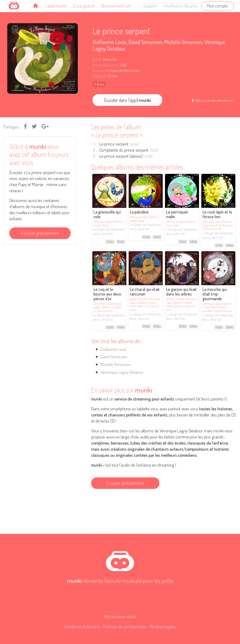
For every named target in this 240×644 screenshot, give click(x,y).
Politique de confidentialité (125, 627)
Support (150, 6)
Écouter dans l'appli (127, 100)
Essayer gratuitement (40, 233)
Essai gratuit (84, 6)
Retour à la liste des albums (212, 100)
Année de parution (105, 65)
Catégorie (99, 76)
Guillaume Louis (109, 42)
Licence (98, 70)
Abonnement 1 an (116, 6)
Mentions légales (163, 627)
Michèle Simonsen (183, 42)
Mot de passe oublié (120, 617)
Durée (97, 59)
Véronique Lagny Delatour (122, 372)
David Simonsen (145, 42)
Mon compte (217, 6)
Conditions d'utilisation (82, 627)
